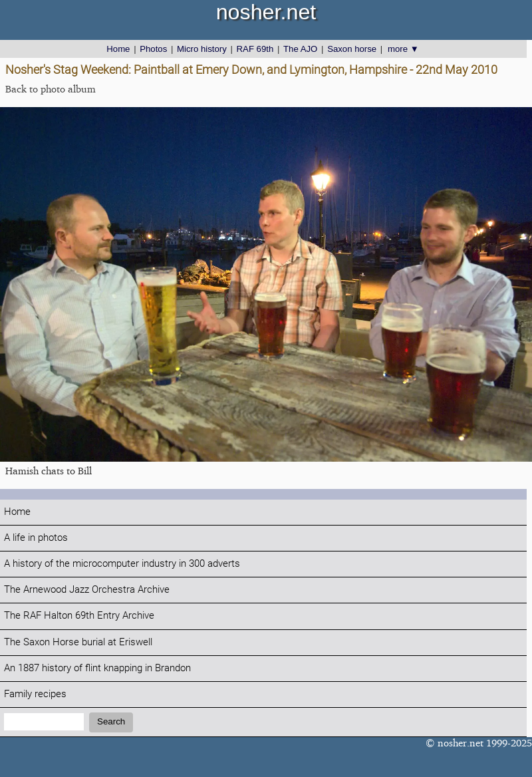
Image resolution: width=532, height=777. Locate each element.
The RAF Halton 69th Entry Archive (79, 616)
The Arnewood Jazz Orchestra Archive (87, 590)
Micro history (202, 49)
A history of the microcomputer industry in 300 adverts (122, 564)
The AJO (300, 49)
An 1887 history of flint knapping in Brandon (97, 668)
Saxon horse (352, 49)
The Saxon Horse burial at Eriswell (78, 642)
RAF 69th (255, 49)
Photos (153, 49)
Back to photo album (51, 89)
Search (111, 721)
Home (118, 49)
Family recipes (35, 694)
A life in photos (36, 538)
